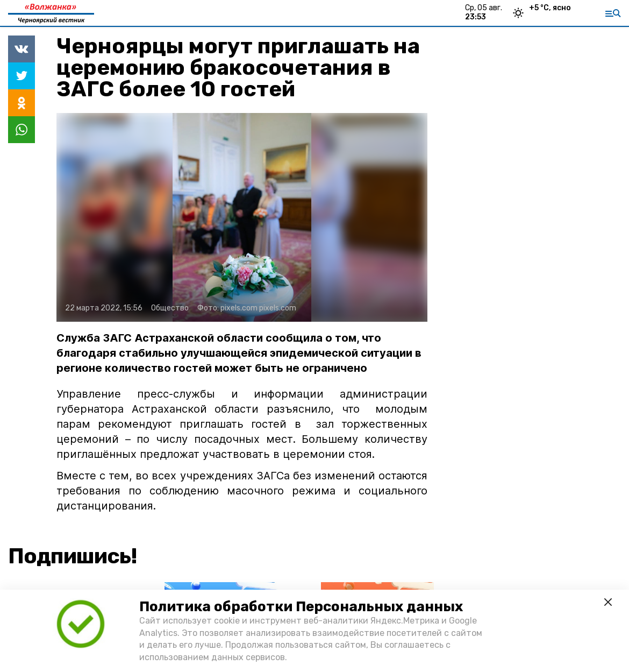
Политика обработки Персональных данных (301, 607)
